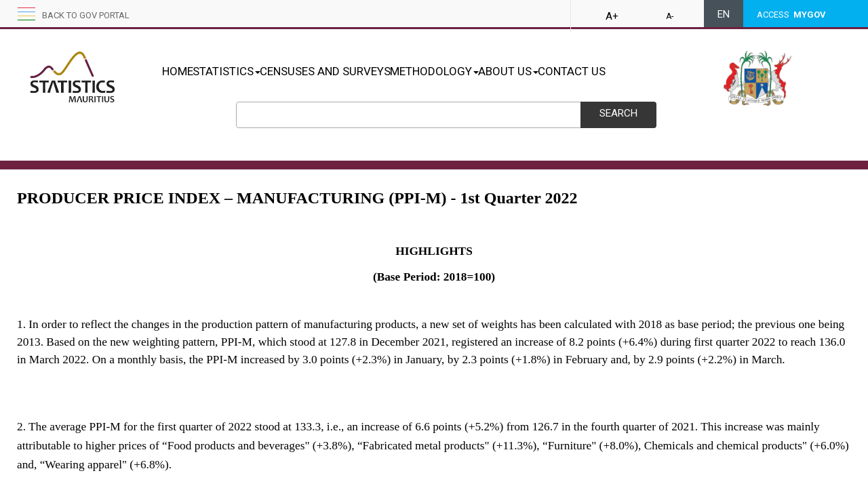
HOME (178, 71)
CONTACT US (643, 71)
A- (670, 16)
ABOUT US (565, 71)
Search (618, 113)
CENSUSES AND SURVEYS (354, 71)
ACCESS (791, 15)
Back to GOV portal (86, 15)
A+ (612, 16)
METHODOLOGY (477, 71)
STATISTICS (241, 71)
